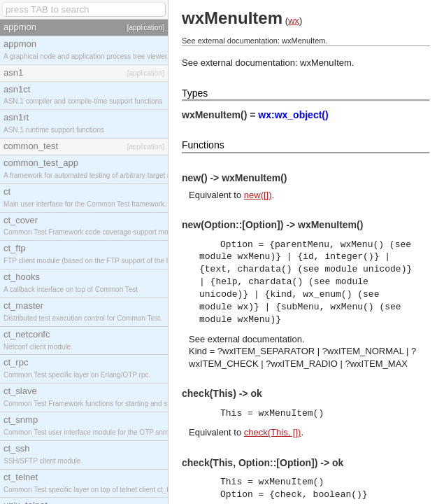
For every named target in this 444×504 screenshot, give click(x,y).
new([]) (258, 195)
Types (195, 93)
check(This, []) (273, 432)
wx (294, 21)
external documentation (255, 339)
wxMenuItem (326, 63)
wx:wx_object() (293, 115)
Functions (203, 145)
